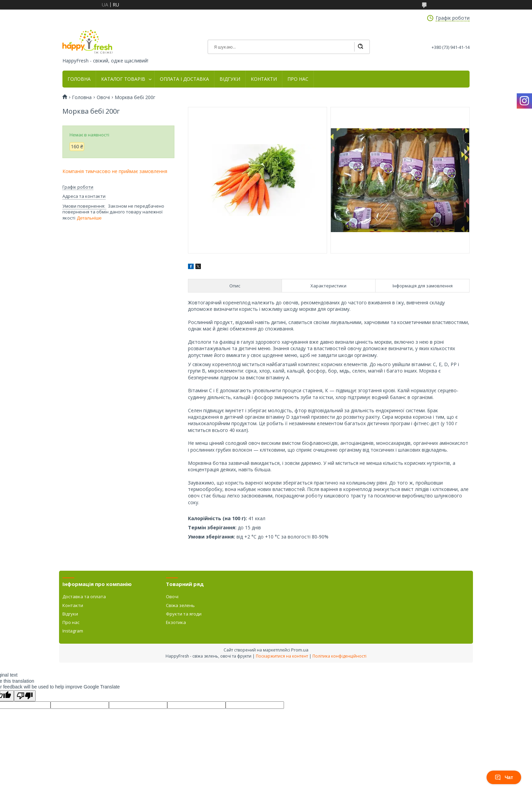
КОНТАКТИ (264, 79)
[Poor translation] (25, 696)
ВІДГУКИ (230, 79)
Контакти (73, 605)
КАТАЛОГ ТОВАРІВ (123, 79)
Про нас (71, 622)
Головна (82, 97)
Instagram (73, 631)
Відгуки (70, 614)
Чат (504, 777)
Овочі (103, 97)
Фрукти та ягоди (184, 614)
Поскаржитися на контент (282, 656)
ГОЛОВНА (79, 79)
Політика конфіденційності (339, 656)
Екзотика (176, 622)
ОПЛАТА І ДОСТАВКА (184, 79)
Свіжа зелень (180, 605)
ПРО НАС (298, 79)
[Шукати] (360, 47)
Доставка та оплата (84, 597)
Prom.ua (300, 650)
